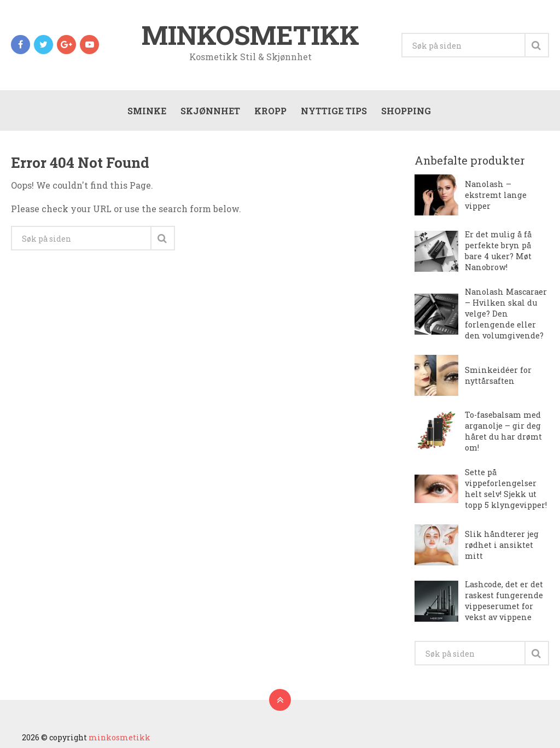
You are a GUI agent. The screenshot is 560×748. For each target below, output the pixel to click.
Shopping (406, 111)
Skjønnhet (210, 111)
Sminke (147, 111)
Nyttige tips (334, 111)
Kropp (270, 111)
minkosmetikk (250, 35)
